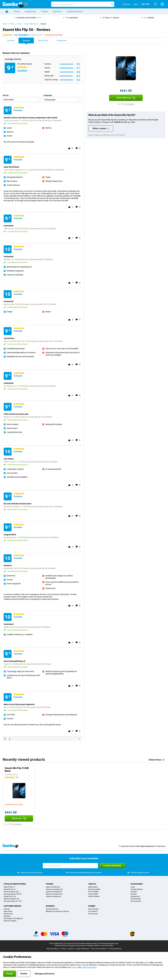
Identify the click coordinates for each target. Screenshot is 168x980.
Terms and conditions (99, 949)
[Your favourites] (155, 4)
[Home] (7, 12)
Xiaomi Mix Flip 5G (31, 24)
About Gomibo (93, 909)
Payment (7, 909)
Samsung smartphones (54, 889)
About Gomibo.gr (53, 949)
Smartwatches (136, 899)
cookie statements (89, 967)
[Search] (112, 4)
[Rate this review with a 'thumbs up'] (69, 148)
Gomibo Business (52, 909)
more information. (107, 946)
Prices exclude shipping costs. (108, 943)
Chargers (134, 892)
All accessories (136, 901)
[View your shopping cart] (162, 4)
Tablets (44, 12)
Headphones (135, 896)
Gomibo (92, 906)
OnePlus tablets (94, 896)
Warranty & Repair (10, 921)
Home (5, 24)
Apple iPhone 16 (10, 889)
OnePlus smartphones (54, 892)
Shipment (7, 916)
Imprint (71, 949)
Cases (133, 887)
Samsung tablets (94, 889)
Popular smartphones (15, 884)
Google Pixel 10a (10, 896)
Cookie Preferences (82, 949)
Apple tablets (93, 887)
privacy (74, 967)
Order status (8, 911)
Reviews (43, 24)
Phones (50, 884)
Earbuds (134, 894)
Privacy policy (93, 914)
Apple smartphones (53, 887)
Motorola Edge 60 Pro (11, 899)
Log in (136, 4)
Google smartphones (53, 896)
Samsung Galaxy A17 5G (13, 901)
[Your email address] (70, 866)
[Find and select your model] (83, 4)
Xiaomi (19, 24)
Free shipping (129, 104)
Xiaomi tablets (93, 892)
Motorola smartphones (54, 894)
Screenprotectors (137, 889)
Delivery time (8, 914)
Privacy (63, 949)
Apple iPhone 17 (10, 887)
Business (57, 12)
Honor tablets (93, 894)
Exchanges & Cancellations (13, 918)
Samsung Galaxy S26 (11, 892)
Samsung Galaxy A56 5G (13, 894)
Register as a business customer (57, 911)
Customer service (75, 12)
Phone (17, 12)
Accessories (30, 12)
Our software (93, 911)
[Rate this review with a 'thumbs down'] (77, 148)
